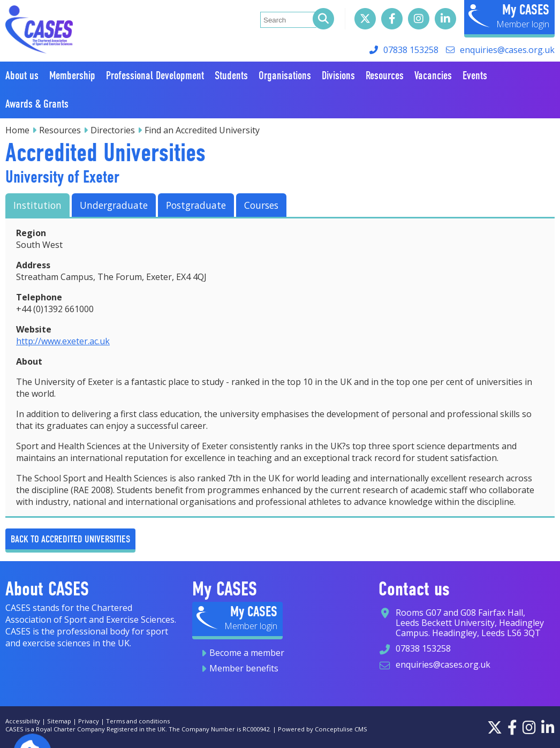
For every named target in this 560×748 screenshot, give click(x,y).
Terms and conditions (138, 721)
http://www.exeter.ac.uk (63, 341)
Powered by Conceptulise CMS (323, 729)
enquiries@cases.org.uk (507, 50)
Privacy (89, 721)
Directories (113, 130)
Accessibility (23, 721)
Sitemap (59, 721)
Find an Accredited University (202, 130)
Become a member (247, 653)
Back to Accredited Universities (70, 539)
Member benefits (244, 668)
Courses (261, 205)
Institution (37, 205)
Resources (60, 130)
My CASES (526, 10)
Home (17, 130)
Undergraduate (114, 205)
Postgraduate (196, 205)
